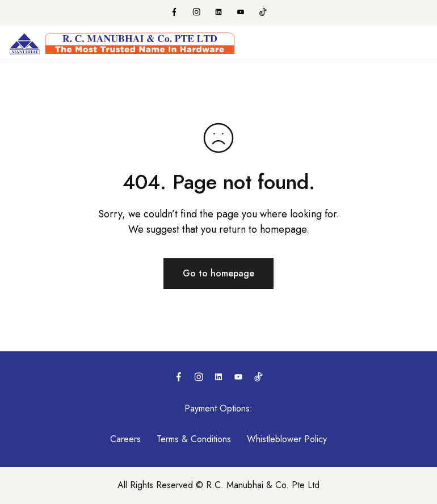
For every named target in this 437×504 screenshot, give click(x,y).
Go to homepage (218, 273)
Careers (125, 439)
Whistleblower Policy (287, 439)
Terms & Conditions (194, 439)
